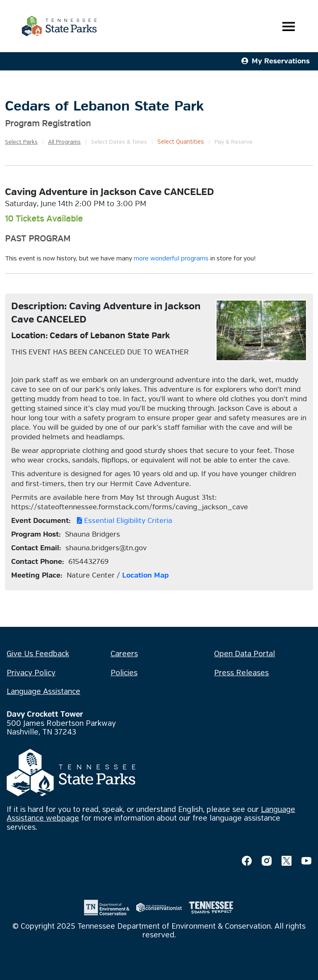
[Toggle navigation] (289, 26)
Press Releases (241, 673)
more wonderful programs (171, 259)
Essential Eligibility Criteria (123, 521)
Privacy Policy (31, 673)
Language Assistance (43, 692)
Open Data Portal (245, 654)
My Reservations (276, 61)
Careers (124, 654)
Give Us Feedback (38, 654)
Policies (124, 673)
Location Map (146, 575)
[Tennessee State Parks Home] (59, 26)
